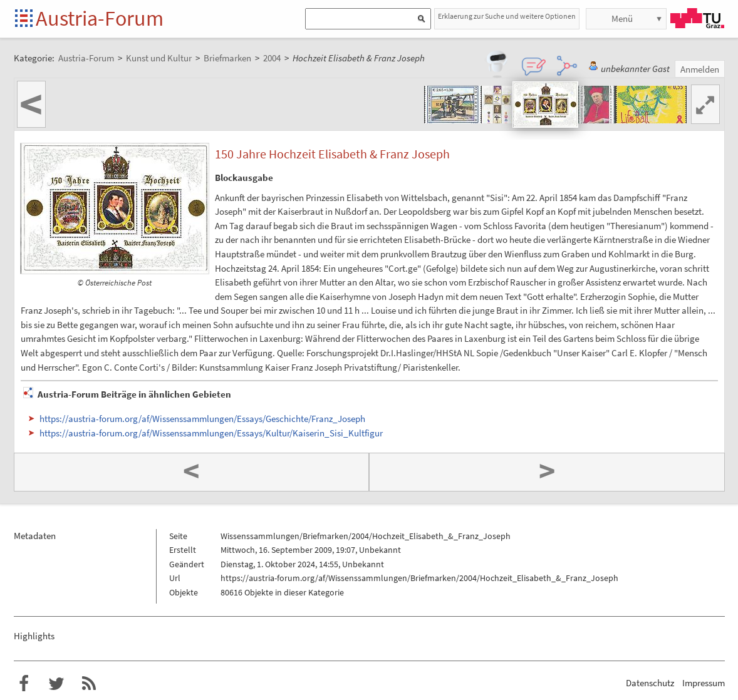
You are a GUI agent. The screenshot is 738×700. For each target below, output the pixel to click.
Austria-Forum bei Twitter (56, 684)
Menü (622, 18)
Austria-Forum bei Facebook (24, 684)
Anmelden (700, 69)
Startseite (25, 19)
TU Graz (697, 18)
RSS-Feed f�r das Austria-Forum (89, 684)
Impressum (704, 683)
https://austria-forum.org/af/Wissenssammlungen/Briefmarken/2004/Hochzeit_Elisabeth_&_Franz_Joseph (419, 578)
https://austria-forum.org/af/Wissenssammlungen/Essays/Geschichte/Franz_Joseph (202, 419)
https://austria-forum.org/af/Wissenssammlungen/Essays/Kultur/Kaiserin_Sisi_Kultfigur (211, 433)
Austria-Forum (100, 18)
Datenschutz (650, 683)
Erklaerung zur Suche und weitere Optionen (507, 16)
